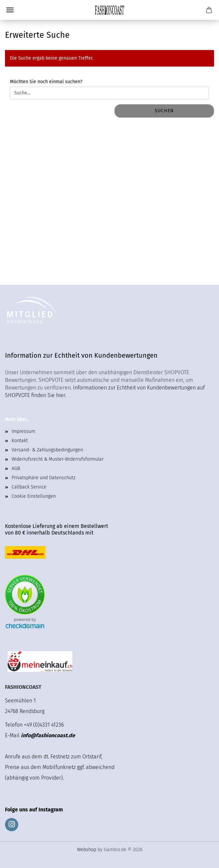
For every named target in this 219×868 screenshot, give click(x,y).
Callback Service (29, 487)
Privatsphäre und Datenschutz (43, 478)
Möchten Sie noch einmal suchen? (46, 82)
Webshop (87, 850)
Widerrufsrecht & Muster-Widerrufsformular (58, 459)
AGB (16, 468)
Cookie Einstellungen (34, 496)
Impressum (23, 431)
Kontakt (20, 441)
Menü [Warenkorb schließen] (10, 10)
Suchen (164, 111)
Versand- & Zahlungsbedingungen (47, 450)
